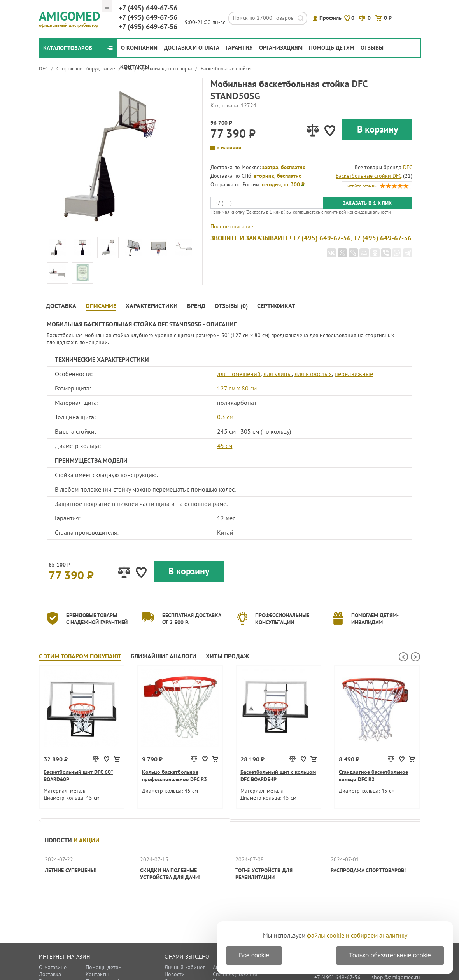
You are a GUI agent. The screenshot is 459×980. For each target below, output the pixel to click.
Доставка (61, 306)
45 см (225, 446)
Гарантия (239, 48)
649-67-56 (148, 8)
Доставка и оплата (192, 48)
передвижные (354, 374)
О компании (139, 48)
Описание (101, 306)
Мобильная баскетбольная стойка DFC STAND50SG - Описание (142, 324)
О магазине (53, 967)
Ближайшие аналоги (164, 656)
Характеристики (152, 306)
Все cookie (254, 955)
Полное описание (232, 226)
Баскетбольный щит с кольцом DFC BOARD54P (278, 776)
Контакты (135, 67)
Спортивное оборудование (86, 69)
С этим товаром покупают (80, 656)
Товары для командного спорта (158, 69)
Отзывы (372, 48)
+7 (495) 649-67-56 (322, 238)
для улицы (278, 374)
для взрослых (313, 374)
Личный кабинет (185, 967)
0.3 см (225, 417)
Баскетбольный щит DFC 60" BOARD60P (78, 776)
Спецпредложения (235, 974)
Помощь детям (332, 48)
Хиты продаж (227, 656)
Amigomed (73, 18)
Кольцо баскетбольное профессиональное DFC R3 (174, 776)
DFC (43, 69)
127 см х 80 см (237, 388)
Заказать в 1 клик (367, 203)
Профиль (330, 18)
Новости (72, 840)
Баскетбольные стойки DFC (369, 176)
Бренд (196, 306)
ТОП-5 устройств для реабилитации (264, 874)
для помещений (239, 374)
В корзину (378, 129)
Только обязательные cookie (390, 955)
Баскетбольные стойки (226, 69)
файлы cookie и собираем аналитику (357, 935)
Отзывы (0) (231, 306)
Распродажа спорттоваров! (368, 870)
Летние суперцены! (71, 870)
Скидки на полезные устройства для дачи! (170, 874)
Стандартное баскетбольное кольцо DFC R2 (373, 776)
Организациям (281, 48)
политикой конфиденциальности (358, 212)
